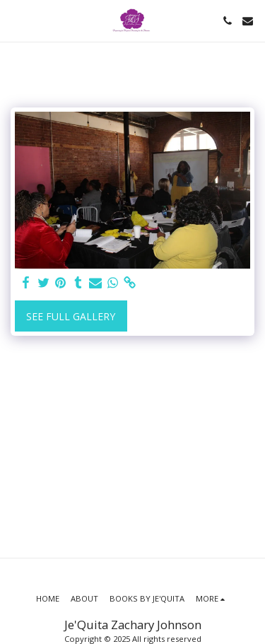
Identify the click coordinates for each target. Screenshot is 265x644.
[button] (16, 20)
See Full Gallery (71, 316)
